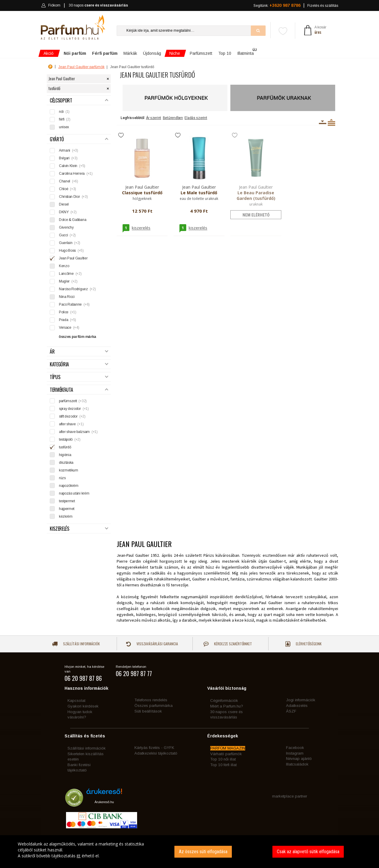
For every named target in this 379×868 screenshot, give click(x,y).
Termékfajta (79, 390)
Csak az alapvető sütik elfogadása (308, 852)
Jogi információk (301, 700)
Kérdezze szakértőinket (228, 644)
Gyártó (79, 139)
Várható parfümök (226, 754)
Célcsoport (79, 101)
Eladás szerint (196, 118)
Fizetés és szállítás (323, 6)
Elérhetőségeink (303, 644)
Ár (79, 352)
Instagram (295, 753)
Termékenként (331, 122)
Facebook (295, 748)
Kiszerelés (79, 529)
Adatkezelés (297, 706)
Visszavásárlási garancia (152, 644)
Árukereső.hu (104, 802)
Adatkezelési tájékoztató (156, 753)
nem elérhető (256, 215)
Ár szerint (154, 118)
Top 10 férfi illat (223, 765)
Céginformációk (224, 701)
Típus (79, 377)
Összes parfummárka (154, 706)
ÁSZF (291, 711)
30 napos (98, 5)
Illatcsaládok (297, 764)
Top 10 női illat (223, 759)
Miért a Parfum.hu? (227, 706)
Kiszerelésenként (323, 122)
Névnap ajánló (299, 759)
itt (79, 856)
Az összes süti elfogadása (203, 852)
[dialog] (189, 852)
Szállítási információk (76, 644)
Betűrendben (173, 118)
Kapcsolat (76, 701)
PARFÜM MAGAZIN (228, 748)
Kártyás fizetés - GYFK (154, 748)
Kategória (79, 364)
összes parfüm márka (77, 337)
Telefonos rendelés (151, 700)
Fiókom (51, 5)
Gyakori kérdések (83, 706)
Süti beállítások (148, 711)
